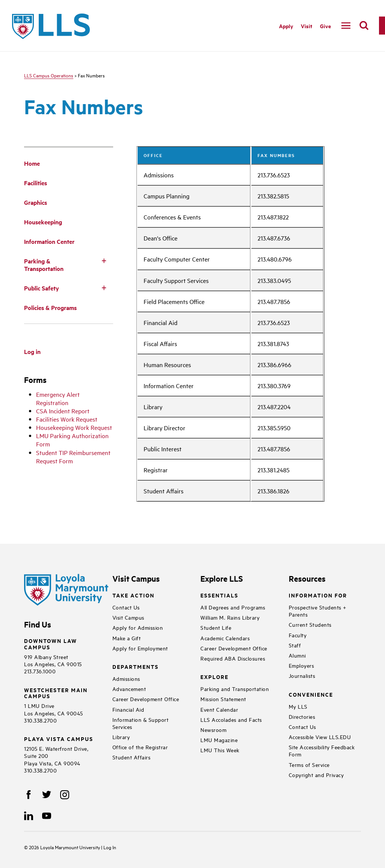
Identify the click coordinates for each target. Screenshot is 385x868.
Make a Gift (127, 638)
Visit (307, 26)
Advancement (129, 689)
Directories (302, 716)
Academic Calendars (225, 638)
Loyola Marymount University (65, 847)
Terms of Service (309, 764)
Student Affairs (132, 757)
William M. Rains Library (230, 617)
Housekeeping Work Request (74, 427)
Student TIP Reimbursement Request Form (73, 457)
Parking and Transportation (235, 689)
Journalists (302, 675)
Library (121, 737)
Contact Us (126, 607)
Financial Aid (128, 709)
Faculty (298, 635)
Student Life (216, 627)
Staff (295, 645)
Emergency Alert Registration (58, 398)
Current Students (310, 624)
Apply (286, 26)
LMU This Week (220, 750)
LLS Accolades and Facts (231, 719)
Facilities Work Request (67, 419)
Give (325, 26)
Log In (110, 847)
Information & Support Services (141, 723)
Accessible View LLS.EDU (320, 737)
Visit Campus (128, 617)
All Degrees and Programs (233, 607)
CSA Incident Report (63, 411)
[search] (364, 26)
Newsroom (213, 730)
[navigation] (346, 26)
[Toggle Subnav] (104, 260)
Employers (302, 665)
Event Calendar (219, 709)
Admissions (126, 678)
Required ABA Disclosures (233, 658)
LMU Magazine (219, 740)
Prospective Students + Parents (318, 611)
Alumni (297, 655)
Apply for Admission (138, 627)
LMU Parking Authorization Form (72, 440)
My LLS (298, 706)
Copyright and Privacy (316, 775)
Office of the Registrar (140, 747)
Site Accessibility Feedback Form (322, 750)
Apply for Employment (140, 648)
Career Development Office (146, 699)
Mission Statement (223, 699)
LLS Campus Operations (49, 75)
